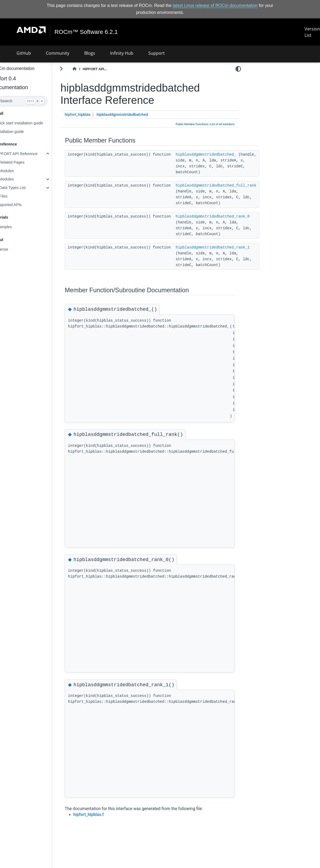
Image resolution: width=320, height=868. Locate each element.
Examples (15, 227)
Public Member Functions (192, 124)
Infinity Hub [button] (122, 53)
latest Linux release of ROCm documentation (215, 5)
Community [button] (58, 53)
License (14, 249)
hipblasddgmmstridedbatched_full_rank (228, 185)
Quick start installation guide (31, 123)
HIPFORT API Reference (28, 154)
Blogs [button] (90, 53)
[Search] (32, 101)
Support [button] (157, 53)
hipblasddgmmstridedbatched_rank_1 (225, 247)
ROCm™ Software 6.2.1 (86, 32)
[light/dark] (238, 69)
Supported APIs (20, 205)
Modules (18, 171)
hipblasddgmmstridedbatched (134, 115)
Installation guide (21, 131)
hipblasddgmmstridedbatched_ (218, 154)
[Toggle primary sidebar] (73, 69)
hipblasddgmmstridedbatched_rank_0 (225, 216)
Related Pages (24, 162)
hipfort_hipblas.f (101, 815)
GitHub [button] (24, 53)
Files (15, 196)
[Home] (86, 69)
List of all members (222, 124)
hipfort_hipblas (90, 115)
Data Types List (24, 188)
